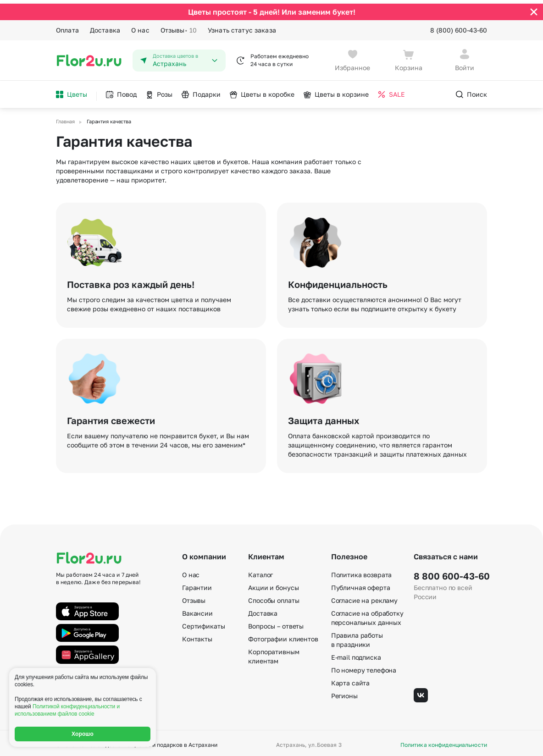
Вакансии (197, 610)
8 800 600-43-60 (450, 573)
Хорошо (83, 734)
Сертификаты (203, 623)
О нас (140, 26)
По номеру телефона (364, 667)
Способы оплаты (274, 597)
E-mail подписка (356, 654)
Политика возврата (362, 571)
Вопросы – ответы (276, 623)
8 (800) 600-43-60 (459, 26)
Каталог (260, 571)
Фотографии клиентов (283, 636)
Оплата (67, 26)
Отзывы (179, 27)
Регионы (344, 693)
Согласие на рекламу (364, 597)
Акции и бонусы (273, 584)
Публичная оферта (361, 584)
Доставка (105, 26)
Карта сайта (350, 680)
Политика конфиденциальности (444, 741)
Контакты (197, 636)
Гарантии (197, 584)
